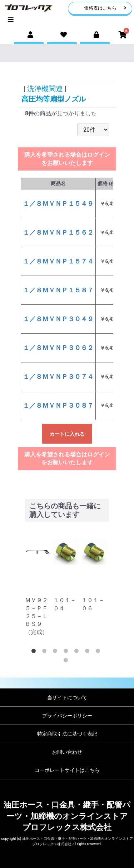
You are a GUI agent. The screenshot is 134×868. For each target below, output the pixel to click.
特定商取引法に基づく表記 (67, 734)
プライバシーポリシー (67, 716)
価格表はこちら (105, 8)
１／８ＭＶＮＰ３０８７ (58, 405)
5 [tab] (78, 652)
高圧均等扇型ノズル (54, 99)
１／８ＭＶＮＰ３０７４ (58, 377)
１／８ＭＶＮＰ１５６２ (58, 232)
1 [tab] (35, 652)
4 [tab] (67, 652)
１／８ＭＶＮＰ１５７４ (58, 261)
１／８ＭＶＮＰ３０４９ (58, 319)
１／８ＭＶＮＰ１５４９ (58, 203)
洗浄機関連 (45, 89)
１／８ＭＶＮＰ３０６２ (58, 348)
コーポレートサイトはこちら (67, 770)
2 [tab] (46, 652)
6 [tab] (89, 652)
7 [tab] (99, 652)
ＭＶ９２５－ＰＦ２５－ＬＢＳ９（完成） (36, 616)
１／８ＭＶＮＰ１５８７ (58, 290)
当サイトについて (67, 697)
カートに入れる (67, 434)
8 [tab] (67, 662)
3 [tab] (56, 652)
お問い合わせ (67, 752)
